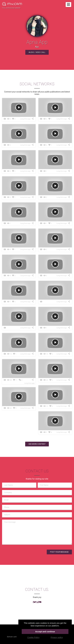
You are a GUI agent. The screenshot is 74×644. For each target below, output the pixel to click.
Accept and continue (45, 632)
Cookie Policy (33, 637)
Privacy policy (57, 637)
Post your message (59, 552)
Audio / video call (37, 52)
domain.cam (12, 637)
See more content (37, 444)
